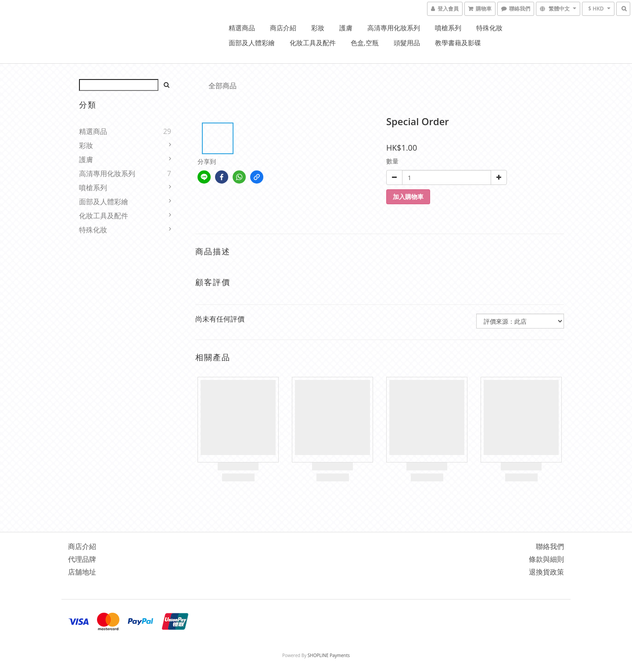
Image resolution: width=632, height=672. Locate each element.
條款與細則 (546, 559)
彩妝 (318, 28)
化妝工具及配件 (313, 43)
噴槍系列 (448, 28)
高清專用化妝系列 (394, 28)
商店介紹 (283, 28)
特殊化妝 (489, 28)
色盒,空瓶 (365, 43)
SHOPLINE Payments (329, 655)
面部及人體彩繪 (252, 43)
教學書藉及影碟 (458, 43)
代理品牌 (82, 559)
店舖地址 (82, 572)
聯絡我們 (550, 546)
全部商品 (223, 86)
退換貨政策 (546, 572)
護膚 (346, 28)
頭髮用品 (407, 43)
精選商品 (242, 28)
